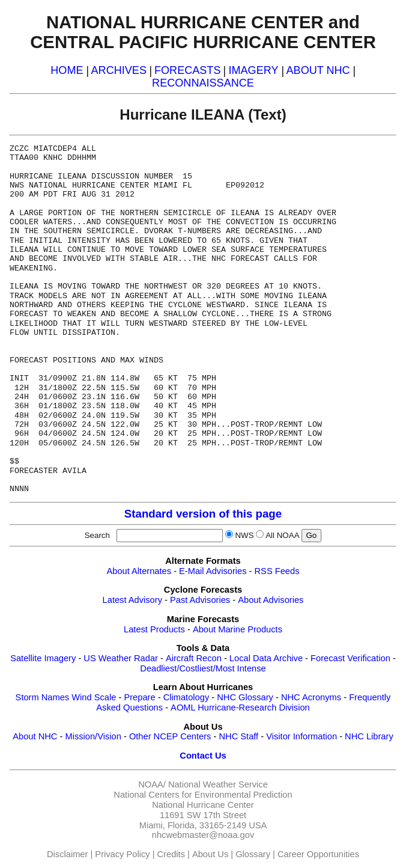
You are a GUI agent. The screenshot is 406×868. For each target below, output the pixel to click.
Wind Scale (94, 697)
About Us (210, 854)
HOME (67, 70)
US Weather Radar (121, 658)
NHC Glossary (245, 697)
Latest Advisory (132, 600)
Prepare (139, 697)
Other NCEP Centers (170, 736)
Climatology (186, 697)
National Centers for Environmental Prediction (203, 795)
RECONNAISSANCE (203, 83)
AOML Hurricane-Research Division (240, 708)
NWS (244, 535)
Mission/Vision (93, 736)
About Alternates (139, 571)
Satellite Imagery (43, 658)
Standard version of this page (203, 514)
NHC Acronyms (311, 697)
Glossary (253, 854)
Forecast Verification (350, 658)
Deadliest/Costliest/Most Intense (203, 668)
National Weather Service (218, 784)
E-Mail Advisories (213, 571)
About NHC (35, 736)
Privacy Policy (122, 854)
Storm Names (43, 697)
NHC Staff (238, 736)
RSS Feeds (277, 571)
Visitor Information (301, 736)
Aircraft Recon (194, 658)
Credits (171, 854)
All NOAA (282, 535)
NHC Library (369, 736)
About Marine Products (238, 629)
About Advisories (271, 600)
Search (100, 535)
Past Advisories (200, 600)
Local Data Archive (266, 658)
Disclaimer (67, 854)
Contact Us (203, 756)
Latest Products (154, 629)
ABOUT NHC (318, 70)
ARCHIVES (119, 70)
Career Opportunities (318, 854)
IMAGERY (253, 70)
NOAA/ (152, 784)
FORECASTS (188, 70)
